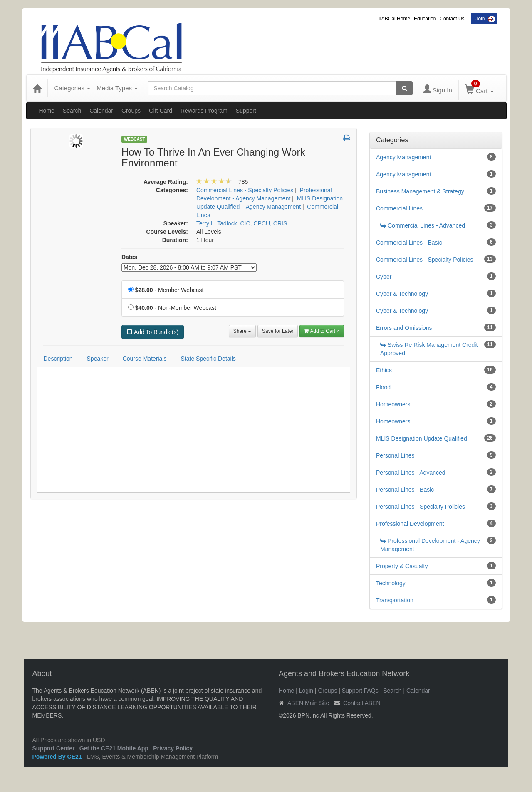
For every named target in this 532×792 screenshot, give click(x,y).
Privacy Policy (173, 748)
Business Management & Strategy (420, 191)
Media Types (117, 88)
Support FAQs (360, 691)
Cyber (384, 277)
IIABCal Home (394, 19)
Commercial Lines (399, 208)
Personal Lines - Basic (405, 490)
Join (480, 19)
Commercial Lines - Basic (409, 243)
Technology (391, 583)
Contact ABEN (362, 703)
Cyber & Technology (402, 294)
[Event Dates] (189, 267)
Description (58, 359)
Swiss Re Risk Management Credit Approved (429, 349)
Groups (131, 111)
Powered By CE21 (58, 757)
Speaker (98, 359)
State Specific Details (208, 359)
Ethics (384, 370)
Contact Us (452, 19)
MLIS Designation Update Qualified (422, 438)
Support (246, 111)
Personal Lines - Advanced (411, 473)
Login (306, 691)
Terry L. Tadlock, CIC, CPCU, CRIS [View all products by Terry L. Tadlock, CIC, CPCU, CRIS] (242, 223)
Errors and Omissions (404, 328)
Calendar (101, 111)
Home (47, 111)
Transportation (395, 600)
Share (242, 331)
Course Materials (145, 359)
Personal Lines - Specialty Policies (421, 507)
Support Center (54, 748)
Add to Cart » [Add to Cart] (322, 331)
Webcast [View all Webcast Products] (135, 139)
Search (72, 111)
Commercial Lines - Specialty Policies (424, 260)
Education (425, 19)
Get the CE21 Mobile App (114, 748)
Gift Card (161, 111)
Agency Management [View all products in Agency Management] (273, 207)
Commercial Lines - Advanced (423, 225)
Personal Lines (395, 455)
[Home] (37, 88)
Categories (73, 88)
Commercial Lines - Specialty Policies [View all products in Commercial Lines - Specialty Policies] (245, 190)
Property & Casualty (402, 566)
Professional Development (410, 524)
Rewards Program (204, 111)
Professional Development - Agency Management (430, 545)
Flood (383, 387)
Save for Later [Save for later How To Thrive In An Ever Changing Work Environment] (278, 331)
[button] (347, 139)
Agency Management (403, 157)
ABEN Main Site (308, 703)
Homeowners (393, 404)
